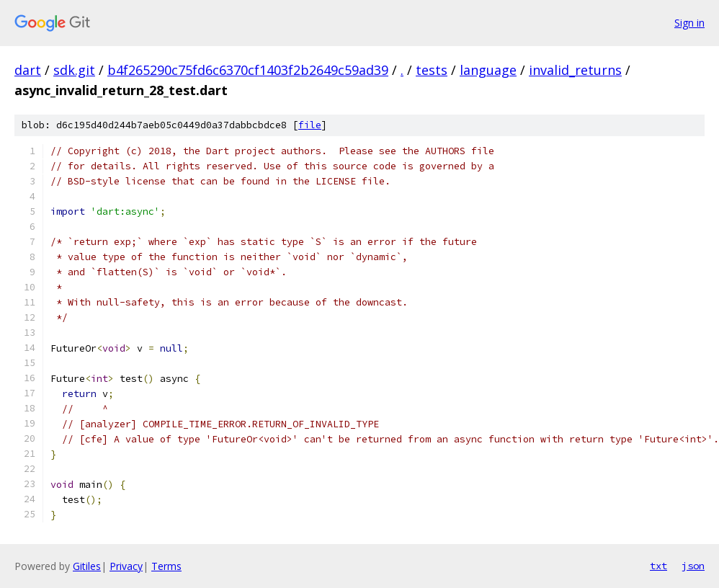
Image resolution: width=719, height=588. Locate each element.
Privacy (126, 566)
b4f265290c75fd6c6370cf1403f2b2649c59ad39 (248, 70)
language (488, 70)
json (693, 566)
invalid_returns (575, 70)
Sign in (689, 23)
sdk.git (74, 70)
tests (432, 70)
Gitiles (87, 566)
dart (28, 70)
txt (658, 566)
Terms (166, 566)
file (310, 125)
